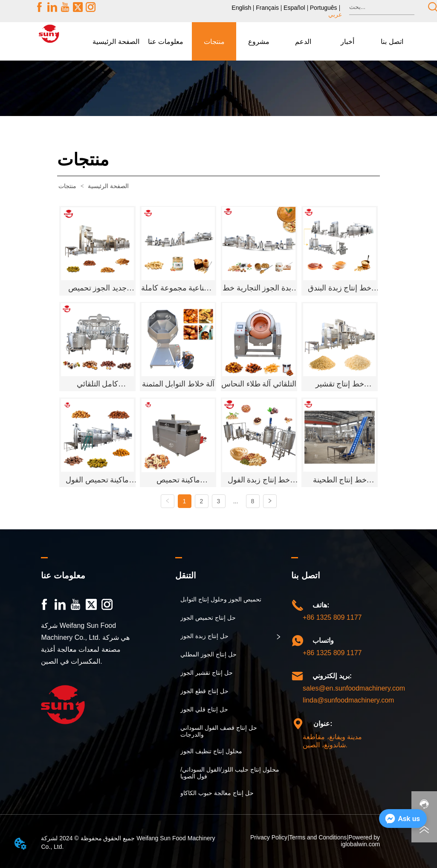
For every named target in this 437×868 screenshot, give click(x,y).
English (241, 8)
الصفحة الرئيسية (93, 186)
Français (267, 8)
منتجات (68, 186)
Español (294, 8)
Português (324, 8)
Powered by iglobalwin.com (360, 841)
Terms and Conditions (318, 837)
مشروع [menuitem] (259, 42)
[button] (166, 42)
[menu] (253, 41)
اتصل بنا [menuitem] (392, 42)
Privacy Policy (269, 837)
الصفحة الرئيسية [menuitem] (116, 42)
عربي (335, 15)
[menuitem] (166, 41)
